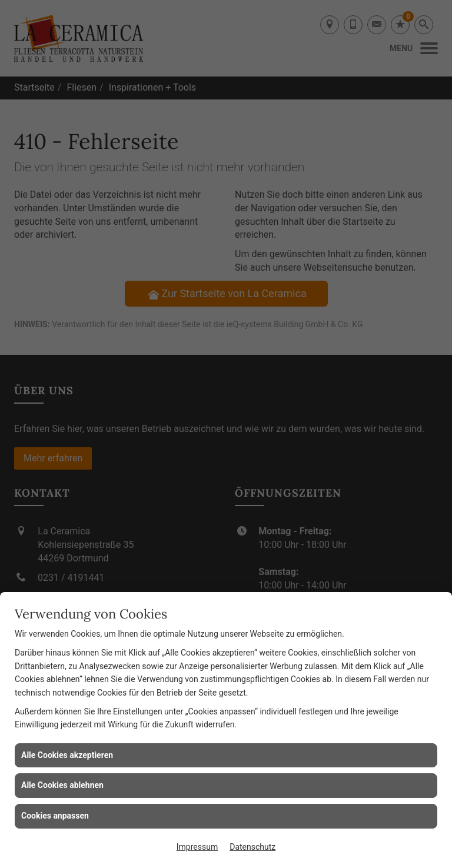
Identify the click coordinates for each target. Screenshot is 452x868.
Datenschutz (252, 847)
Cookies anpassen (55, 816)
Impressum (197, 847)
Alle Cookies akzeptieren (67, 755)
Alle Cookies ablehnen (62, 785)
